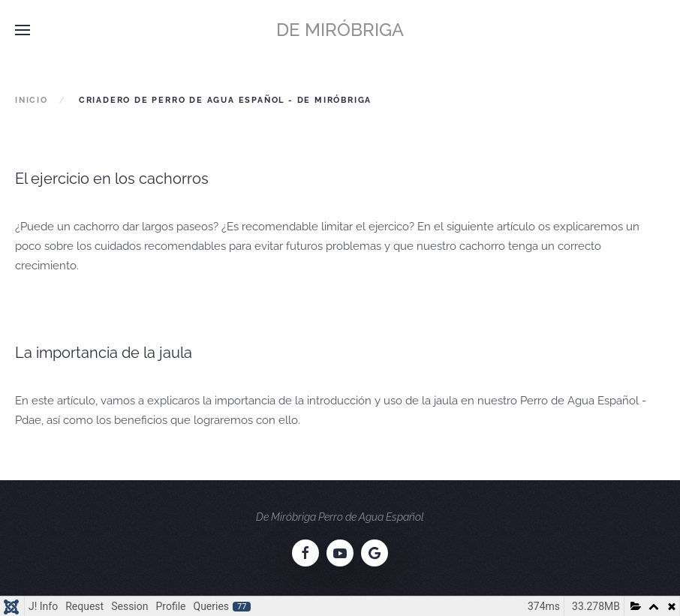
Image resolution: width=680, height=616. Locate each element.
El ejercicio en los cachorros (112, 179)
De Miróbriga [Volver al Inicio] (340, 30)
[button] (23, 30)
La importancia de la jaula (104, 353)
